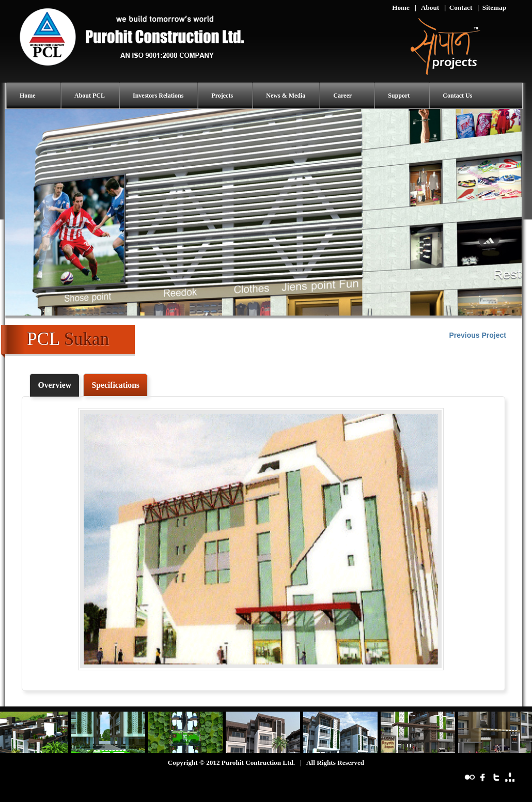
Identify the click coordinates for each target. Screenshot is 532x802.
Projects (222, 96)
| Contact (458, 7)
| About (427, 7)
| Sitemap (492, 7)
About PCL (90, 96)
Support (399, 96)
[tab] (54, 385)
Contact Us (457, 96)
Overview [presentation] (54, 385)
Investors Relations (158, 96)
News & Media (286, 96)
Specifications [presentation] (115, 385)
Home (401, 7)
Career (342, 96)
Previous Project (478, 335)
